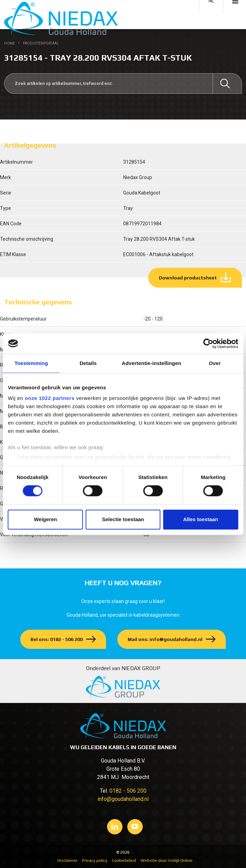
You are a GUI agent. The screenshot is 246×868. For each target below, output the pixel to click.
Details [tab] (88, 363)
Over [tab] (215, 363)
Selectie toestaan (123, 519)
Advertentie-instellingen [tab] (151, 363)
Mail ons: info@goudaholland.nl (165, 639)
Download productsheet (188, 278)
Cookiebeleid (124, 860)
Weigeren (45, 519)
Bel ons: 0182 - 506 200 (57, 639)
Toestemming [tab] (31, 363)
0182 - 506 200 (128, 791)
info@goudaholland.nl (123, 799)
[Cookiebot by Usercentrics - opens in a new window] (208, 343)
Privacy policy (95, 860)
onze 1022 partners (50, 398)
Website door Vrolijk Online (167, 860)
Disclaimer (67, 860)
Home (9, 43)
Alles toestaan (201, 519)
